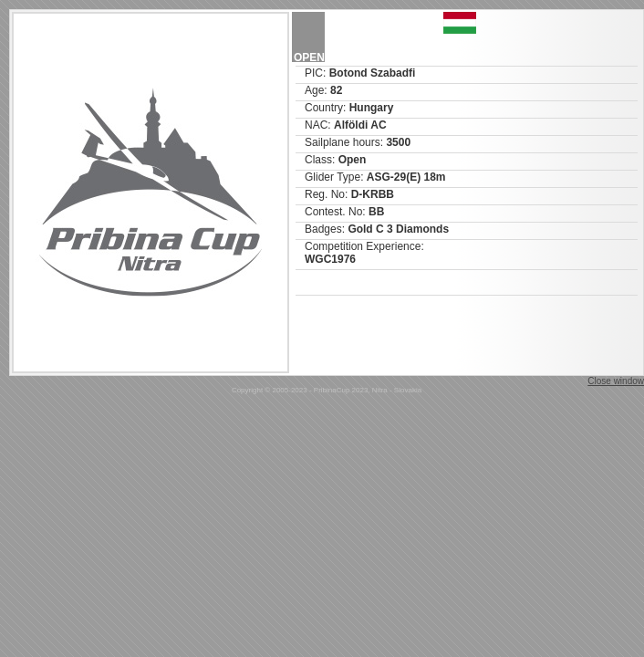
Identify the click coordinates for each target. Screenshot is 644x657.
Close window (616, 381)
